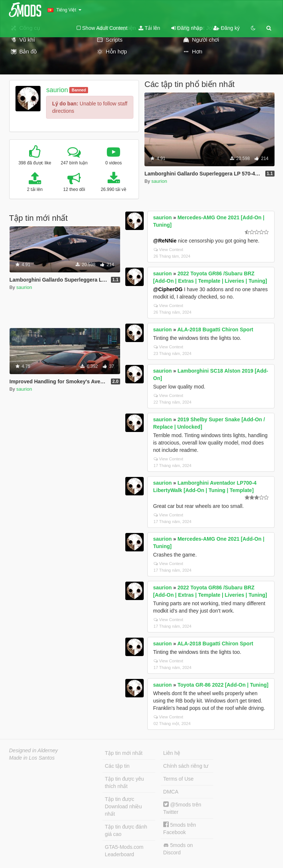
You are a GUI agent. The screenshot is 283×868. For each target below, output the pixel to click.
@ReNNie (165, 241)
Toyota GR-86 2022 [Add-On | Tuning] (223, 685)
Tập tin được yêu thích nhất (125, 782)
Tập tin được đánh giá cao (126, 830)
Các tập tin (117, 766)
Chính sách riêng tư (186, 766)
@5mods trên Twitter (182, 808)
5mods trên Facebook (180, 828)
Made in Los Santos (32, 758)
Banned (79, 90)
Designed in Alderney (34, 750)
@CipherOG (168, 289)
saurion (57, 90)
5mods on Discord (178, 849)
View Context (169, 250)
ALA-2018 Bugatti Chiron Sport (215, 330)
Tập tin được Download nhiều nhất (124, 806)
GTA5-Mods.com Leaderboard (124, 851)
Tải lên (149, 28)
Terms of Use (178, 779)
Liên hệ (172, 753)
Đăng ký (226, 28)
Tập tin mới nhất (124, 753)
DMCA (171, 792)
